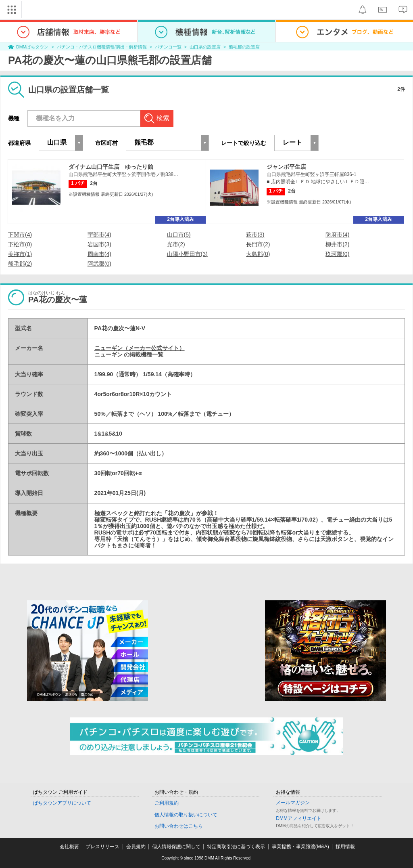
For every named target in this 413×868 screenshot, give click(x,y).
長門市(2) (258, 244)
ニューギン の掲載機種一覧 (129, 354)
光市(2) (176, 244)
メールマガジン (293, 803)
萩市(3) (255, 235)
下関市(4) (20, 235)
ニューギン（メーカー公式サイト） (140, 348)
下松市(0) (20, 244)
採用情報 (345, 847)
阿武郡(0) (99, 264)
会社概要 (69, 847)
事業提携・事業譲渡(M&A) (300, 847)
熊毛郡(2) (20, 264)
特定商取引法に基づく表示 (236, 847)
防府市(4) (337, 235)
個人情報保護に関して (176, 847)
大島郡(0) (258, 254)
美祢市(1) (20, 254)
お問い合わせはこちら (179, 826)
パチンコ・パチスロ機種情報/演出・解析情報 (102, 47)
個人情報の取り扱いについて (186, 815)
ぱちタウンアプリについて (62, 803)
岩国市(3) (99, 244)
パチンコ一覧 (168, 47)
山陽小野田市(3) (187, 254)
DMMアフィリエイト (299, 818)
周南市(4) (99, 254)
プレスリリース (102, 847)
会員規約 (136, 847)
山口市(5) (179, 235)
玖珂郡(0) (337, 254)
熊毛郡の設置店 (244, 47)
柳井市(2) (337, 244)
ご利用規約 (167, 803)
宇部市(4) (99, 235)
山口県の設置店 (205, 47)
